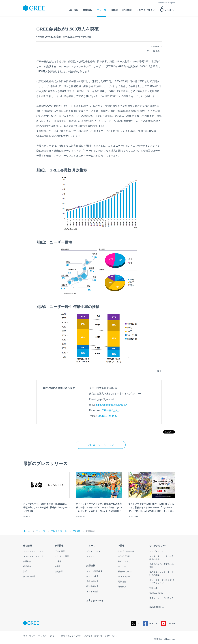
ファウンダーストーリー (34, 556)
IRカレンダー (124, 576)
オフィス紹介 (92, 591)
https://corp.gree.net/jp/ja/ (109, 405)
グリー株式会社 (110, 410)
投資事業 (59, 571)
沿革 (25, 571)
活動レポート (155, 588)
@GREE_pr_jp (106, 416)
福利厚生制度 (92, 586)
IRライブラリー (125, 556)
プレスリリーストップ (101, 445)
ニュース (41, 531)
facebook (150, 623)
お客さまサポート (95, 601)
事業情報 (59, 546)
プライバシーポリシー (48, 636)
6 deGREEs (155, 607)
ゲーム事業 (60, 551)
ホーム (27, 531)
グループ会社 (29, 576)
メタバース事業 (62, 556)
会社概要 (27, 561)
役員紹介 (27, 566)
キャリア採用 (92, 576)
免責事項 (122, 587)
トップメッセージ (126, 551)
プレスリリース (59, 531)
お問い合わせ (111, 636)
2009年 (76, 531)
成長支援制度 (92, 581)
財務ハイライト (125, 571)
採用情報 (91, 566)
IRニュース (123, 566)
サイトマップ (29, 636)
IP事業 (58, 566)
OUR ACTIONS (156, 593)
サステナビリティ (158, 546)
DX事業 (58, 561)
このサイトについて (93, 636)
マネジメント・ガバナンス (161, 598)
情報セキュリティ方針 (71, 636)
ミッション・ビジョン (33, 551)
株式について (124, 561)
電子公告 (122, 582)
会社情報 (28, 546)
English (171, 3)
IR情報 (121, 546)
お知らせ (90, 556)
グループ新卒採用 (94, 571)
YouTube (168, 623)
